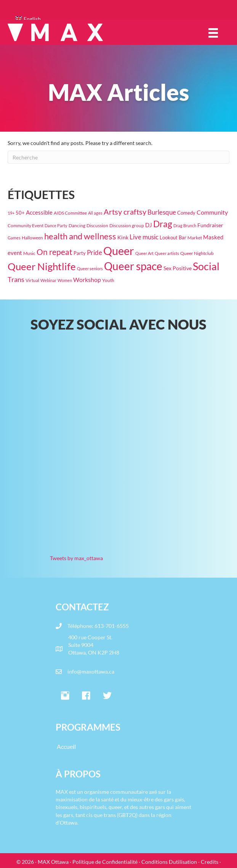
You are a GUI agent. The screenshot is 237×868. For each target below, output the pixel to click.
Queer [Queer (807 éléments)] (119, 251)
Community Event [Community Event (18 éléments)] (26, 225)
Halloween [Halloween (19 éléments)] (32, 238)
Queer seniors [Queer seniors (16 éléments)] (90, 268)
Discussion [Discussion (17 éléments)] (97, 225)
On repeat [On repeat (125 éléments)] (54, 252)
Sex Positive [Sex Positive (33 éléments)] (178, 268)
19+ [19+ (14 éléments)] (11, 213)
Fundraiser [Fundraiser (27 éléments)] (210, 225)
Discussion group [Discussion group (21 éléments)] (127, 225)
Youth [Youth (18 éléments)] (108, 280)
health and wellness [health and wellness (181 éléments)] (80, 236)
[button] (65, 696)
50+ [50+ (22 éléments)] (20, 213)
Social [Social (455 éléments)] (206, 266)
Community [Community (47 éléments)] (212, 212)
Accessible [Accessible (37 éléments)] (39, 212)
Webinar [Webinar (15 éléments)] (48, 280)
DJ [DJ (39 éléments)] (149, 225)
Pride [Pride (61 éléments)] (94, 252)
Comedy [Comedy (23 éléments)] (186, 213)
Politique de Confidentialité (105, 862)
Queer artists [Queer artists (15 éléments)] (167, 253)
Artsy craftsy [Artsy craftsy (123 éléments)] (125, 212)
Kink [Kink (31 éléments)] (123, 237)
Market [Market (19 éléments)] (195, 238)
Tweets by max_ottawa (76, 558)
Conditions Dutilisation (169, 862)
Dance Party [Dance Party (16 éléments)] (56, 225)
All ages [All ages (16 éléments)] (95, 213)
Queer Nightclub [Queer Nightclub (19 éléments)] (197, 253)
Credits (210, 862)
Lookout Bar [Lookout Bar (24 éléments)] (173, 237)
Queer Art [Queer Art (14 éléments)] (144, 253)
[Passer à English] (122, 19)
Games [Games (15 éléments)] (14, 238)
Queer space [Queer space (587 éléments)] (133, 266)
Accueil (66, 746)
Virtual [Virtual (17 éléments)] (32, 280)
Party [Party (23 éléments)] (80, 253)
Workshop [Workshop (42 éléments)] (87, 280)
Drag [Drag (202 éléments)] (163, 224)
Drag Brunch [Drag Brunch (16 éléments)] (185, 225)
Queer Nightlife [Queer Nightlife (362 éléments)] (42, 266)
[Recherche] (119, 157)
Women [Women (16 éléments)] (65, 280)
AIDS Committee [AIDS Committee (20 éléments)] (70, 213)
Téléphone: (81, 626)
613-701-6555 (112, 626)
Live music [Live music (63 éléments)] (144, 237)
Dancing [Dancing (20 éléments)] (77, 225)
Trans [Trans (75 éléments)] (16, 279)
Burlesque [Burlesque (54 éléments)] (162, 212)
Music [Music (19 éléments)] (29, 253)
